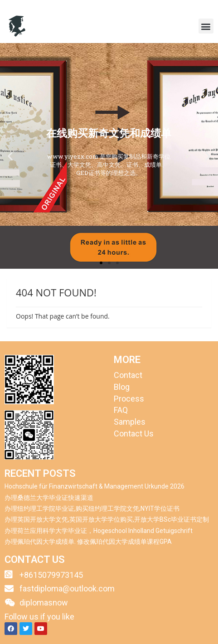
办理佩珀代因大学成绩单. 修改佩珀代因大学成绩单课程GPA (88, 542)
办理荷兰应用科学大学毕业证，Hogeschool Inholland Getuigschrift (99, 531)
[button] (206, 26)
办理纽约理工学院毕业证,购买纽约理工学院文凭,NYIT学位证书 (92, 508)
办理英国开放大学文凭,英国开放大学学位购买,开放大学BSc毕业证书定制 (107, 519)
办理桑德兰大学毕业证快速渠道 (49, 498)
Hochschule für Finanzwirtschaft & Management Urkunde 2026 (94, 486)
